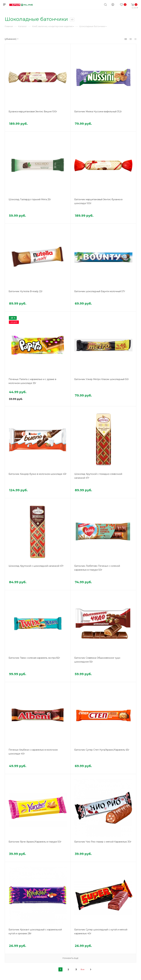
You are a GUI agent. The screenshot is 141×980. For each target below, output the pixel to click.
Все (83, 969)
